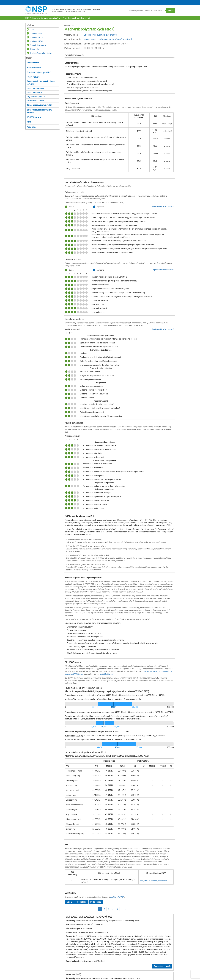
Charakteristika (33, 63)
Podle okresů (96, 902)
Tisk (30, 30)
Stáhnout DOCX (35, 37)
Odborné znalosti (35, 92)
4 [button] (113, 909)
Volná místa (31, 127)
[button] (96, 909)
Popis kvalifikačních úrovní (163, 206)
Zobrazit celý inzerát (162, 966)
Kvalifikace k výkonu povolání (38, 72)
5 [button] (117, 909)
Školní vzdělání (34, 77)
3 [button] (109, 909)
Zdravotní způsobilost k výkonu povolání (39, 111)
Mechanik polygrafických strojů (77, 18)
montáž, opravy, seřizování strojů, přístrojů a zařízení (108, 39)
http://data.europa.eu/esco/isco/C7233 (156, 881)
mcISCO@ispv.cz (107, 674)
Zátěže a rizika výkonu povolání (39, 105)
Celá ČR (70, 902)
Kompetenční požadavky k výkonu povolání (41, 83)
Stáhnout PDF (34, 33)
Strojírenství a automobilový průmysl (47, 18)
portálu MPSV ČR (117, 897)
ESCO (29, 122)
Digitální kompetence (36, 97)
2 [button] (104, 909)
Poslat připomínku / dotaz (39, 53)
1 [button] (100, 909)
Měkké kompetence (36, 101)
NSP (27, 18)
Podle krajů (82, 902)
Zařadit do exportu (36, 45)
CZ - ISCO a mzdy (34, 117)
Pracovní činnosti (34, 68)
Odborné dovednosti (36, 88)
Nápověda (33, 49)
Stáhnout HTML (35, 41)
